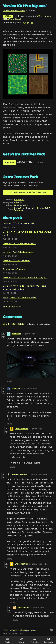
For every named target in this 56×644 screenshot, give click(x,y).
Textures (19, 210)
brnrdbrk (16, 334)
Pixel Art (31, 208)
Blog (22, 633)
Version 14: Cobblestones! (19, 252)
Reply (9, 381)
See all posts (10, 307)
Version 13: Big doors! (17, 261)
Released (19, 200)
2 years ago (29, 334)
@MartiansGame (12, 19)
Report (34, 630)
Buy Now (9, 163)
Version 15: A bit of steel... (20, 244)
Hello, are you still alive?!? (20, 298)
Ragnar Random (20, 474)
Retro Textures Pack (14, 11)
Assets (18, 203)
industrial (19, 208)
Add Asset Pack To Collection (28, 192)
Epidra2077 (17, 389)
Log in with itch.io (14, 324)
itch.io (5, 630)
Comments (48, 640)
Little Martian (44, 16)
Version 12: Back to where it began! (25, 278)
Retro (40, 208)
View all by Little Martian (20, 630)
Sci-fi (48, 208)
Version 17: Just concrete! (19, 223)
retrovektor (24, 608)
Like (8, 16)
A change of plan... (15, 269)
